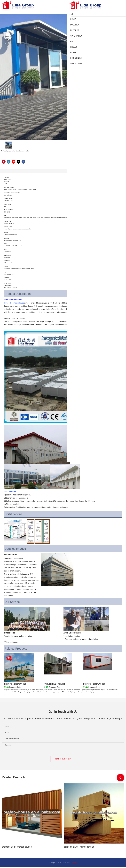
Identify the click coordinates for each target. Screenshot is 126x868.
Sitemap (75, 863)
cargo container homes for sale (79, 847)
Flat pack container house (14, 303)
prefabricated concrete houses (17, 847)
